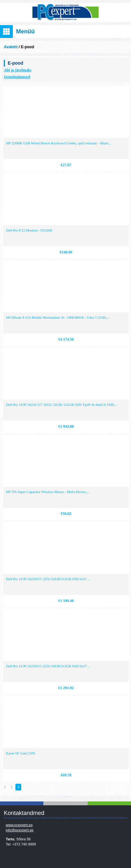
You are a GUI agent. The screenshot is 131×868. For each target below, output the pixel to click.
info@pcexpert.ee (20, 830)
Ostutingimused (17, 77)
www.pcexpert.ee (19, 825)
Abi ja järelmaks (18, 70)
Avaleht (11, 47)
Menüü (25, 32)
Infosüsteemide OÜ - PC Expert (65, 13)
